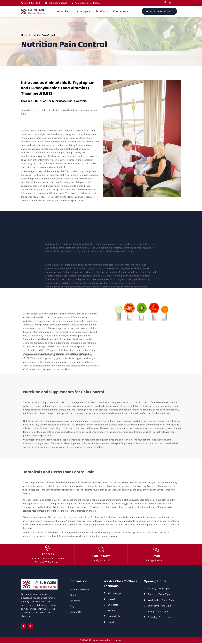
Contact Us (75, 612)
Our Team (75, 601)
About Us (64, 11)
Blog (72, 607)
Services (102, 11)
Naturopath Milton (79, 590)
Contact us (121, 11)
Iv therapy (83, 11)
